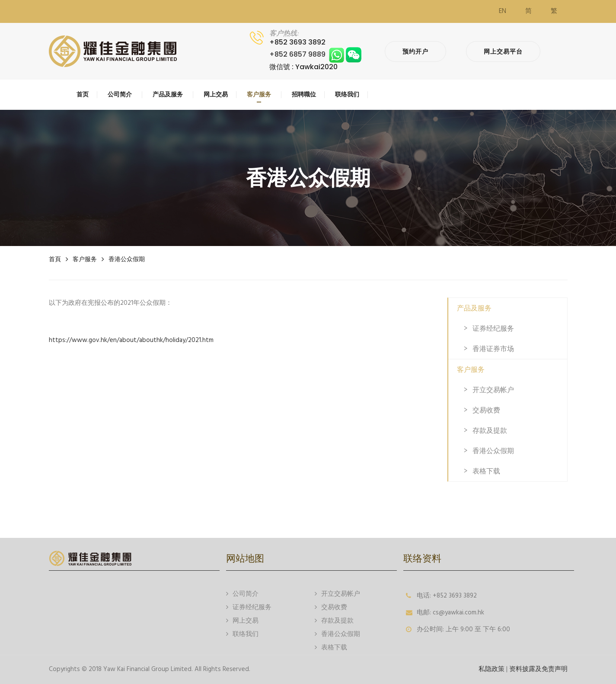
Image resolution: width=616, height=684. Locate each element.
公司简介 (242, 593)
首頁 (55, 259)
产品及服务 (474, 308)
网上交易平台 (503, 51)
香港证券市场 (493, 349)
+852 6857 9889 (315, 54)
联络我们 (242, 634)
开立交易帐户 (493, 390)
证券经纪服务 (493, 328)
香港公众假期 (127, 259)
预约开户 (415, 51)
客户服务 (85, 259)
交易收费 (486, 410)
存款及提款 (490, 430)
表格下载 (486, 471)
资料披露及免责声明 (538, 669)
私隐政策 (492, 669)
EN (503, 11)
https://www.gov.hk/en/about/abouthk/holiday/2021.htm (131, 340)
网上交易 (242, 620)
